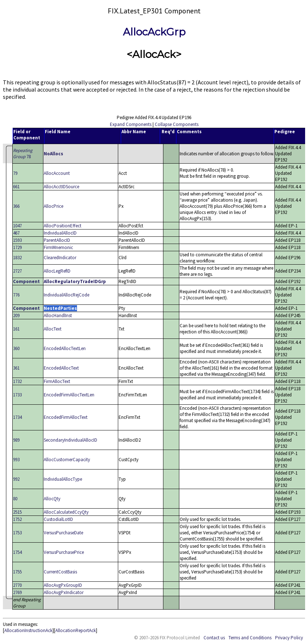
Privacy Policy (289, 638)
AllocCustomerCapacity (67, 460)
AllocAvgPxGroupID (63, 585)
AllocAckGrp (154, 32)
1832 (17, 258)
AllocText (53, 329)
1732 (17, 381)
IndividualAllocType (63, 479)
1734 (17, 417)
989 (16, 440)
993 (16, 460)
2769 (17, 592)
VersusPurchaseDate (63, 533)
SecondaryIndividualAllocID (70, 440)
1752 (17, 519)
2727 (17, 271)
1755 (17, 572)
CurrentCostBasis (60, 572)
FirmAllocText (57, 381)
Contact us (214, 638)
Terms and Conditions (250, 638)
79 (15, 173)
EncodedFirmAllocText (66, 417)
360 (16, 348)
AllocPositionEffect (63, 226)
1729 (17, 247)
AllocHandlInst (58, 315)
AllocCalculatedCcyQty (66, 512)
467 (16, 233)
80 (15, 499)
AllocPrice (54, 206)
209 (16, 315)
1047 (17, 226)
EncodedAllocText (61, 368)
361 (16, 368)
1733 (17, 395)
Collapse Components (177, 124)
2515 (17, 512)
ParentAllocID (57, 240)
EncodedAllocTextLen (65, 348)
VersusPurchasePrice (64, 552)
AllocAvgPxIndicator (64, 592)
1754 (17, 552)
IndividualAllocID (60, 233)
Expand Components (131, 124)
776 (16, 295)
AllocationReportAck (76, 630)
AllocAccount (57, 173)
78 (23, 153)
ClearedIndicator (60, 258)
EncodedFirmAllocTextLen (69, 395)
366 (16, 206)
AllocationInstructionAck (28, 630)
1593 (17, 240)
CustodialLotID (58, 519)
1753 (17, 533)
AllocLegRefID (57, 271)
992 (16, 479)
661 (16, 187)
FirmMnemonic (58, 247)
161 (16, 329)
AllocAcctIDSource (61, 187)
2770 (17, 585)
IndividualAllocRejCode (67, 295)
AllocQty (52, 499)
